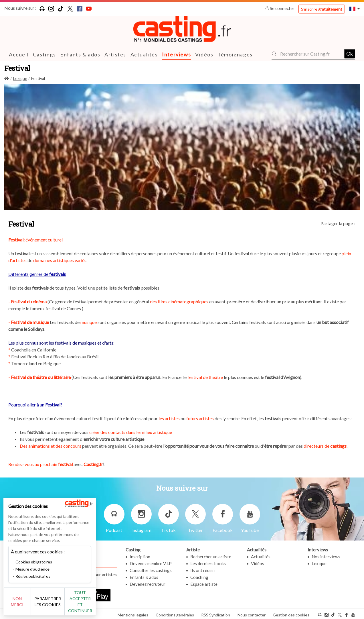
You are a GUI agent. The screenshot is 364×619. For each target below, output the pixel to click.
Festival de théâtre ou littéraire (41, 377)
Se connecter (280, 8)
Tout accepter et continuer (103, 605)
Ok (350, 54)
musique (89, 322)
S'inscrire (322, 9)
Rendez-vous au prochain (41, 464)
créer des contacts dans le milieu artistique (131, 432)
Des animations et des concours (51, 446)
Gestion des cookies (291, 613)
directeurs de (325, 446)
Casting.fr (93, 464)
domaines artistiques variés (60, 260)
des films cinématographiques (179, 301)
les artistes (169, 418)
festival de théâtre (205, 377)
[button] (355, 9)
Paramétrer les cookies (64, 605)
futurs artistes (200, 418)
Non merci (24, 605)
